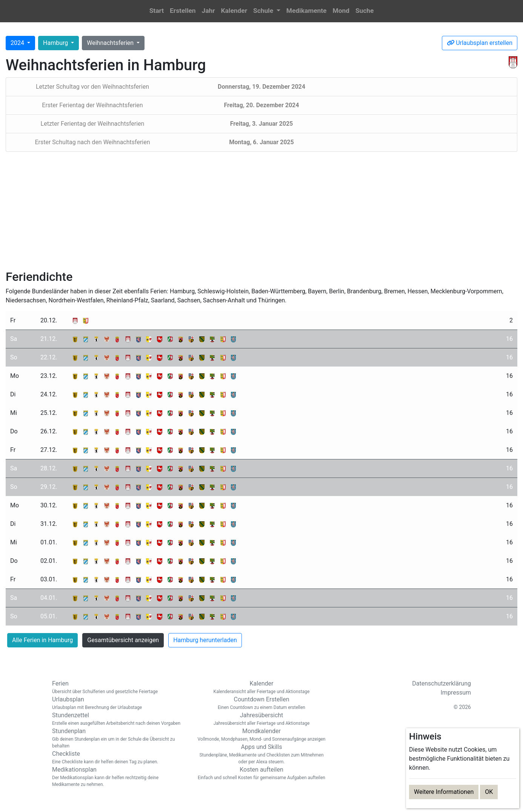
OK (489, 792)
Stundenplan (118, 738)
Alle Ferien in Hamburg (42, 640)
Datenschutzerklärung (441, 683)
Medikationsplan (118, 777)
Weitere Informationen (444, 792)
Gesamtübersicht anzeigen (123, 640)
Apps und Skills (261, 754)
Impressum (456, 693)
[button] (267, 11)
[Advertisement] (261, 211)
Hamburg (56, 43)
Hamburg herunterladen (205, 640)
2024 (18, 43)
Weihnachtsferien (111, 43)
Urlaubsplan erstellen (480, 43)
